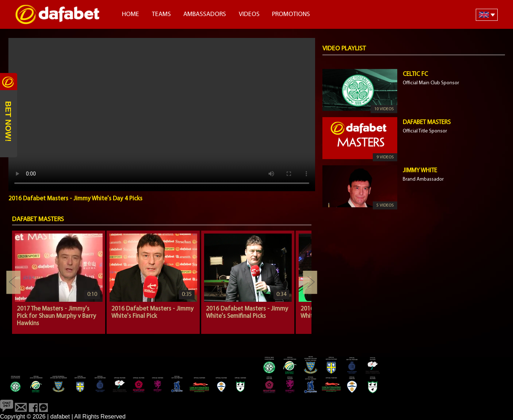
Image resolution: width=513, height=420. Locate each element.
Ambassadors (205, 14)
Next (310, 282)
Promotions (291, 14)
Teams (161, 14)
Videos (249, 14)
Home (131, 14)
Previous (14, 282)
